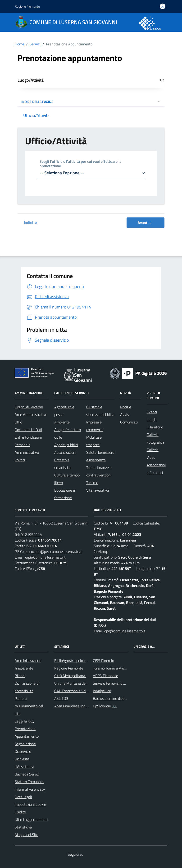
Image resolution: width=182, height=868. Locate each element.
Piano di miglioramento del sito (29, 706)
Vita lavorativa (98, 490)
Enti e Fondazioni (28, 437)
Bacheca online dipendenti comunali (121, 698)
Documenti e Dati (28, 430)
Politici (20, 460)
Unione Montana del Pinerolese (79, 683)
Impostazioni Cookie (30, 804)
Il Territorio (155, 427)
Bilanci (20, 676)
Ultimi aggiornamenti (31, 820)
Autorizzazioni (65, 452)
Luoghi (152, 419)
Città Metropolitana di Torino (77, 676)
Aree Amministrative (31, 414)
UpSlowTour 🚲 (105, 706)
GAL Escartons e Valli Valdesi (77, 691)
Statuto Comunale (29, 782)
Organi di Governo (29, 407)
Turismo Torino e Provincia (113, 668)
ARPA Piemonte (105, 676)
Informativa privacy (30, 789)
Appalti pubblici (66, 445)
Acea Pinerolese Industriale (76, 706)
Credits (20, 812)
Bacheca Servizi (27, 774)
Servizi (35, 44)
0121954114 (31, 534)
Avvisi (125, 414)
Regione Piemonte (27, 6)
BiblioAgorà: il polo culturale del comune (86, 661)
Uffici (19, 422)
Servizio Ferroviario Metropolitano (119, 683)
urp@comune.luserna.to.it (45, 557)
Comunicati (129, 422)
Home (19, 44)
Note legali (23, 797)
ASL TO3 (61, 698)
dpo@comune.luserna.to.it (125, 631)
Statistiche (23, 827)
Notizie (126, 407)
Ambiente (62, 422)
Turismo (92, 483)
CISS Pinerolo (103, 661)
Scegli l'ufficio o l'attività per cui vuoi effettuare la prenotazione (80, 164)
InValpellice (102, 691)
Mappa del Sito (26, 835)
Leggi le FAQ (25, 721)
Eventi (152, 412)
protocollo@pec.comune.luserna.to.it (53, 551)
